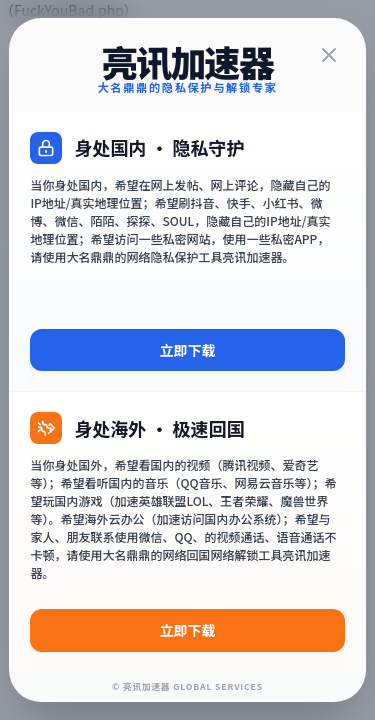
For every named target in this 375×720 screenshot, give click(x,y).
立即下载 (188, 350)
